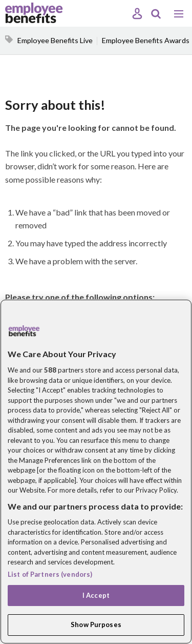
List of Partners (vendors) (50, 574)
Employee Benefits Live (55, 40)
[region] (96, 472)
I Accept (96, 595)
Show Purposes (96, 625)
